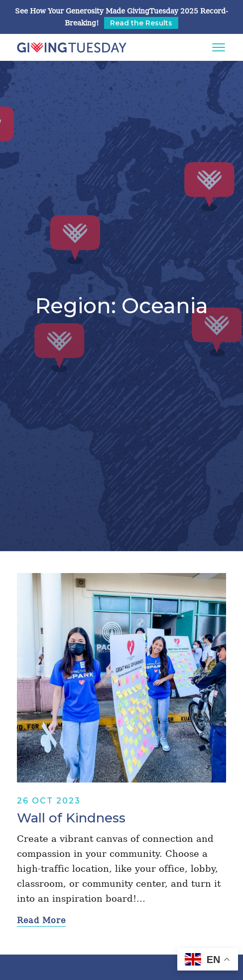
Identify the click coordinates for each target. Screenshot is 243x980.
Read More (41, 920)
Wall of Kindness (71, 818)
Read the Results (141, 23)
